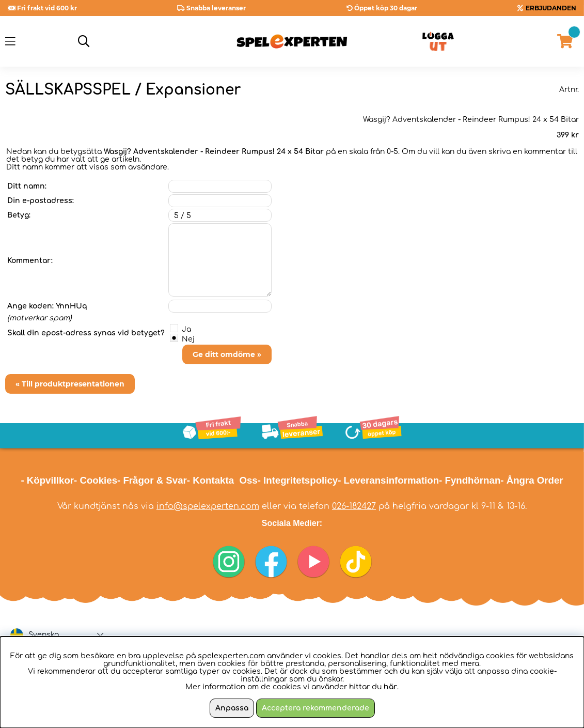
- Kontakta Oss (222, 480)
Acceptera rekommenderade (315, 708)
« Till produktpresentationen (70, 384)
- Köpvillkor (47, 480)
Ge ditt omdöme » (227, 354)
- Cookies (96, 480)
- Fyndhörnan (470, 480)
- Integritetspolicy (298, 480)
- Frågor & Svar (152, 480)
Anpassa (232, 708)
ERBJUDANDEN (551, 8)
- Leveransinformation (388, 480)
